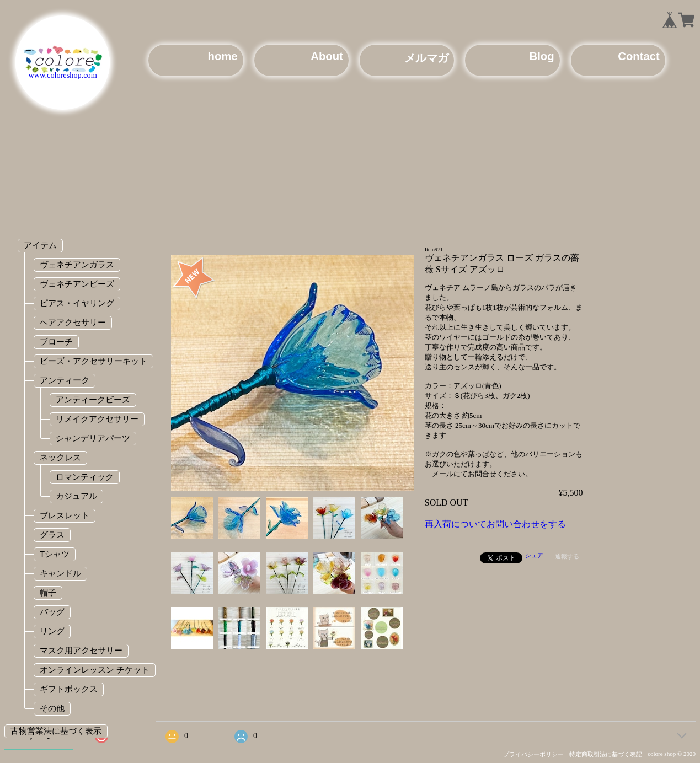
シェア (534, 555)
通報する (567, 556)
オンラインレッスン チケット (95, 670)
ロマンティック (85, 477)
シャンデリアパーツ (93, 438)
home (222, 56)
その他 (52, 708)
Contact (639, 56)
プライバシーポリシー (533, 754)
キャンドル (60, 573)
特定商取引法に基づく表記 (606, 754)
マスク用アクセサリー (81, 650)
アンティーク (65, 380)
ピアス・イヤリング (77, 303)
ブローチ (56, 342)
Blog (541, 56)
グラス (52, 534)
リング (52, 631)
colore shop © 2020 (672, 754)
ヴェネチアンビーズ (77, 284)
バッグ (52, 612)
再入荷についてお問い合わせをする (495, 524)
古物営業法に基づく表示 (56, 731)
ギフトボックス (69, 689)
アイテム (40, 245)
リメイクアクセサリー (97, 419)
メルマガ (426, 58)
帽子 (48, 592)
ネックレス (60, 457)
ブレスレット (65, 515)
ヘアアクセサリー (73, 322)
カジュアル (76, 496)
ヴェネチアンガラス (77, 264)
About (327, 56)
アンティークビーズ (93, 399)
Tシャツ (55, 554)
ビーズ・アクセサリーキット (93, 361)
